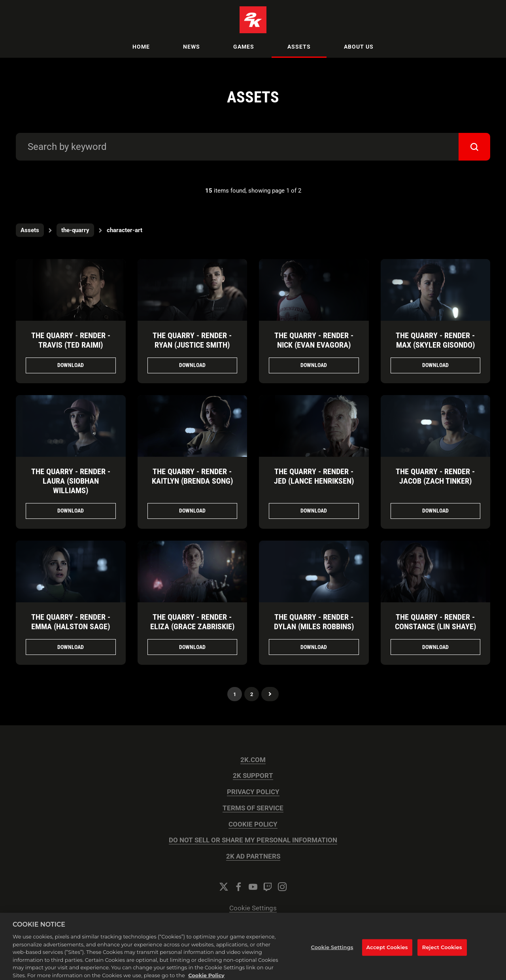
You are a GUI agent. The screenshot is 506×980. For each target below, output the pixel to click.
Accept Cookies (387, 952)
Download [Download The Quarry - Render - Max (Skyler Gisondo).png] (435, 365)
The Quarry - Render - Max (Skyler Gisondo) (435, 340)
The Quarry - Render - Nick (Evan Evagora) (314, 340)
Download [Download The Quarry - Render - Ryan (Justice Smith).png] (192, 365)
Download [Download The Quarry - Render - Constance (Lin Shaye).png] (435, 647)
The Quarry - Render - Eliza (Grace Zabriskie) (192, 622)
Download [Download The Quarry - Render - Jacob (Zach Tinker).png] (435, 511)
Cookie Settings (253, 908)
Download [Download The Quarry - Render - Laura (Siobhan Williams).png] (71, 511)
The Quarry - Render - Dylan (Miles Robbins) (314, 622)
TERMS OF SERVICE (253, 808)
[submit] (474, 147)
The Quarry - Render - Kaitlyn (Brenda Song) (192, 476)
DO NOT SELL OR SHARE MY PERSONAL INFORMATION (253, 840)
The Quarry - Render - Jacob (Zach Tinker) (435, 476)
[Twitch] (268, 887)
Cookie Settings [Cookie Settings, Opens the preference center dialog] (332, 952)
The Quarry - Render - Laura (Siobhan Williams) (71, 481)
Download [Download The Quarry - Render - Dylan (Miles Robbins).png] (314, 647)
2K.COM (253, 760)
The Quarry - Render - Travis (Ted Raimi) (71, 340)
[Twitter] (224, 887)
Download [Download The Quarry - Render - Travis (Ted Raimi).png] (71, 365)
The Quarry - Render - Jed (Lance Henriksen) (314, 476)
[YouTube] (253, 887)
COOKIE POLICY (253, 824)
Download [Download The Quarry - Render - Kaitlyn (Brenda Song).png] (192, 511)
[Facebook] (238, 887)
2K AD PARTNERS (253, 856)
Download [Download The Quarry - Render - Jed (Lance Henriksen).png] (314, 511)
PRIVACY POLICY (253, 792)
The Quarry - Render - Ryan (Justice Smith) (192, 340)
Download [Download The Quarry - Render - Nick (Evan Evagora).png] (314, 365)
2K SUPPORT (253, 776)
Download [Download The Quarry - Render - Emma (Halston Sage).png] (71, 647)
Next (270, 694)
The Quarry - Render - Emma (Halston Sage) (71, 622)
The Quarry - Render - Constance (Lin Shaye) (435, 622)
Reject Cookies (442, 952)
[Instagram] (282, 887)
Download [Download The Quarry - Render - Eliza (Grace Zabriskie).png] (192, 647)
